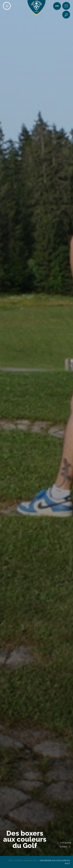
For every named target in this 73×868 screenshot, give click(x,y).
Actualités (31, 860)
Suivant (65, 846)
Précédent (64, 843)
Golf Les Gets (15, 860)
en (57, 6)
